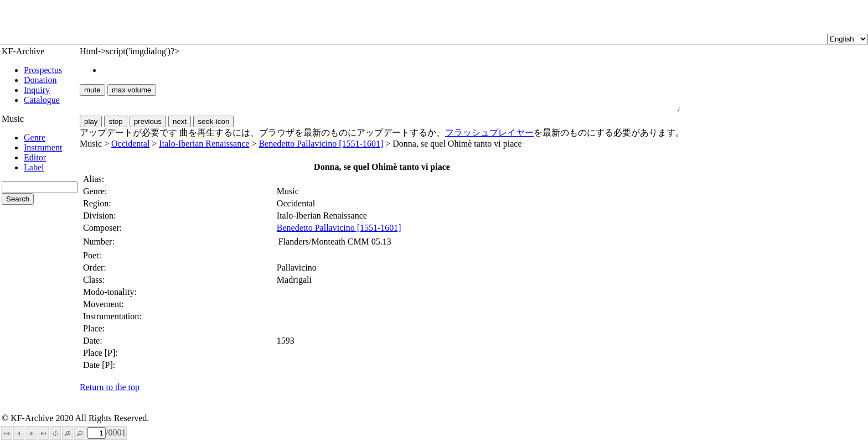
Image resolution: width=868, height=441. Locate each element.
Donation (40, 80)
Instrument (43, 147)
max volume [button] (132, 90)
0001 (117, 432)
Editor (35, 157)
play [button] (91, 121)
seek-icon (213, 121)
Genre (35, 138)
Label (34, 167)
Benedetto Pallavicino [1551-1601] (321, 144)
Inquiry (37, 90)
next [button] (180, 121)
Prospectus (43, 70)
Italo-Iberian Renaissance (204, 144)
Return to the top (110, 387)
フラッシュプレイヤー (489, 133)
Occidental (130, 144)
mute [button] (92, 90)
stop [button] (115, 121)
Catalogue (42, 100)
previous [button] (148, 121)
